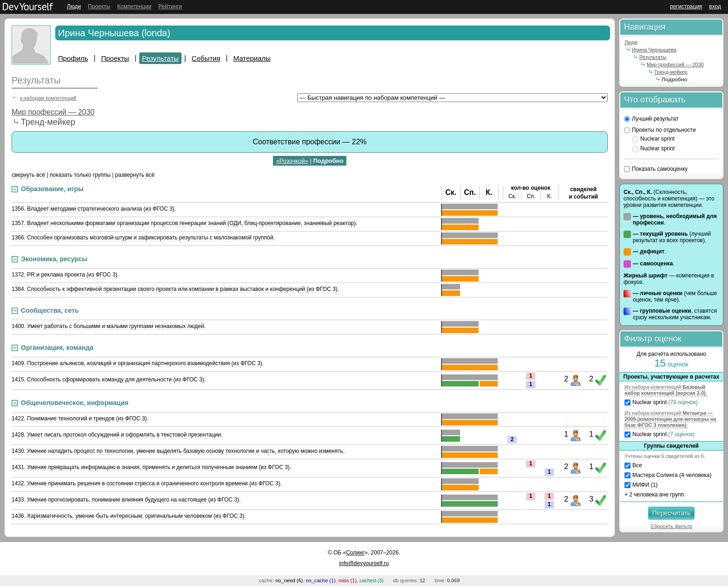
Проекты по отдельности (664, 130)
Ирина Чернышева (654, 50)
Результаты (160, 58)
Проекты (99, 6)
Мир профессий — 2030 (53, 112)
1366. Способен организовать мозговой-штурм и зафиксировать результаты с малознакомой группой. (143, 238)
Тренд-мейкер (671, 72)
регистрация (686, 6)
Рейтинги (170, 6)
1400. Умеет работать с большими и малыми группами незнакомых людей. (109, 326)
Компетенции (134, 6)
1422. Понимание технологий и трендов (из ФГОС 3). (80, 419)
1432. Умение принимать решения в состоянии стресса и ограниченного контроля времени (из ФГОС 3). (147, 483)
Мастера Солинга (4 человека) (672, 475)
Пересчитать (672, 513)
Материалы (252, 58)
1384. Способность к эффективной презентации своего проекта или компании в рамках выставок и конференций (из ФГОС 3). (175, 289)
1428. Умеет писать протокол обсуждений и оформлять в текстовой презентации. (117, 435)
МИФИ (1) (645, 485)
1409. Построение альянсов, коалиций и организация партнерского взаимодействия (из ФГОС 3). (138, 363)
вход (715, 6)
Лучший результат (655, 119)
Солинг (355, 553)
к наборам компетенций (48, 98)
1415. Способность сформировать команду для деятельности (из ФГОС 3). (109, 380)
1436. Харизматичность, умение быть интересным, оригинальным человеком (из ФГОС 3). (129, 516)
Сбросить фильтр (671, 526)
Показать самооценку (660, 169)
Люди (74, 6)
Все (637, 465)
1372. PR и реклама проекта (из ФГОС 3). (65, 275)
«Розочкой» (292, 161)
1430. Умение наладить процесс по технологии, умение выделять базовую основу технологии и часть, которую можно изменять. (178, 451)
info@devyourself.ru (364, 563)
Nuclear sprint (662, 139)
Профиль (73, 58)
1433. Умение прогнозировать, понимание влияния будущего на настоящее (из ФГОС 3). (126, 500)
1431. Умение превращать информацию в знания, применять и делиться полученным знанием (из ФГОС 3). (151, 467)
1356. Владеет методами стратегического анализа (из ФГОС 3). (94, 209)
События (206, 58)
